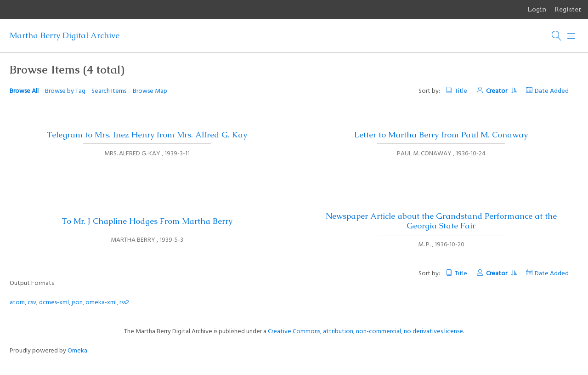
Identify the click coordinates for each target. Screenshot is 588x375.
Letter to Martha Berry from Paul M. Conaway (441, 135)
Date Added (552, 91)
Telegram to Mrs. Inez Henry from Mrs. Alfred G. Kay (147, 135)
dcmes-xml (54, 303)
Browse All (24, 91)
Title (461, 91)
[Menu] (571, 36)
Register (568, 9)
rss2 (124, 303)
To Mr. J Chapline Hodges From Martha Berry (147, 221)
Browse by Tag (65, 91)
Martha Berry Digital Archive (65, 35)
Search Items (109, 91)
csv (32, 303)
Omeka (77, 351)
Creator (501, 91)
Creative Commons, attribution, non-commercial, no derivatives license (365, 332)
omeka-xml (101, 303)
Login (537, 9)
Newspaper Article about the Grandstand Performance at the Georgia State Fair (441, 221)
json (77, 303)
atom (17, 303)
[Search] (557, 36)
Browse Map (150, 91)
